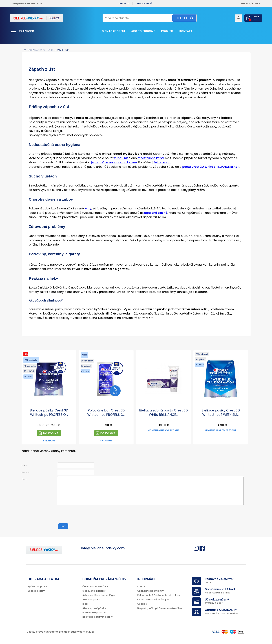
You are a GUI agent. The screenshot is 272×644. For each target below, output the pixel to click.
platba (256, 4)
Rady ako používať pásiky (97, 617)
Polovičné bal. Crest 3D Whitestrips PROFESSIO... (106, 413)
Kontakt (186, 31)
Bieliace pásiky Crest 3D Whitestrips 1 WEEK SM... (221, 413)
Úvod (50, 50)
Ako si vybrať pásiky (94, 608)
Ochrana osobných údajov (153, 599)
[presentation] (85, 514)
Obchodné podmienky (151, 591)
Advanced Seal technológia (99, 595)
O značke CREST (114, 31)
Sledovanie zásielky (94, 591)
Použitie (167, 31)
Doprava (245, 4)
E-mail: (26, 472)
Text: (24, 479)
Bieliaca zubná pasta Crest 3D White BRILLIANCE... (163, 413)
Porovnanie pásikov (94, 612)
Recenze (124, 4)
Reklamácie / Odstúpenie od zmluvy (159, 595)
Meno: (25, 465)
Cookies (142, 604)
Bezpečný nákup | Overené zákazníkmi (160, 608)
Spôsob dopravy (37, 586)
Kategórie (27, 31)
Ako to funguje (143, 31)
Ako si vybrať (145, 4)
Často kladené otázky (95, 586)
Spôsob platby (36, 591)
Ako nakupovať (91, 599)
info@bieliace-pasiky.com (27, 4)
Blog (85, 604)
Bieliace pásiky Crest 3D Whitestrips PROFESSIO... (49, 413)
